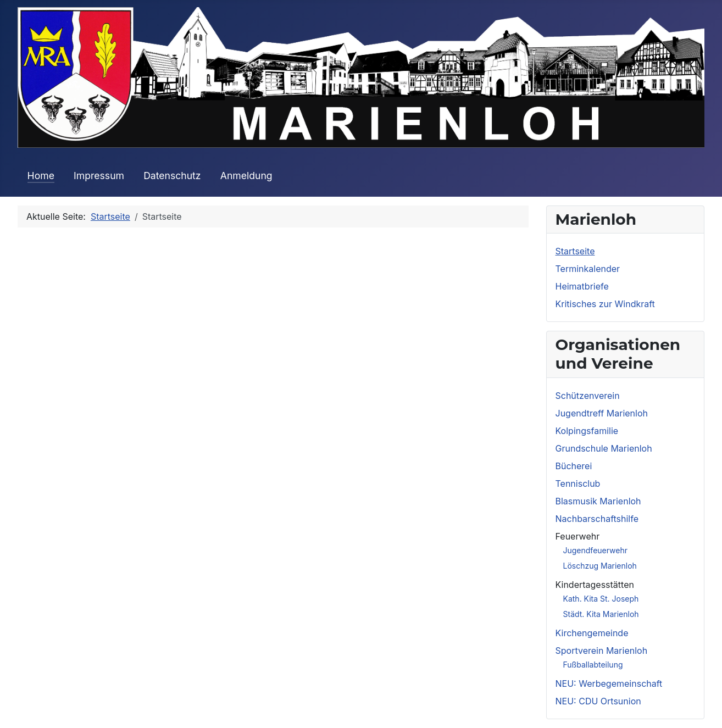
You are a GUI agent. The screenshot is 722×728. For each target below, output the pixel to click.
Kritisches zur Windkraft (605, 304)
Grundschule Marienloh (604, 448)
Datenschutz (172, 176)
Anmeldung (246, 176)
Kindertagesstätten (595, 585)
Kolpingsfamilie (587, 431)
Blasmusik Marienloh (598, 501)
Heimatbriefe (582, 286)
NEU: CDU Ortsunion (598, 701)
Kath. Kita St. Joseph (601, 599)
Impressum (99, 176)
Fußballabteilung (593, 665)
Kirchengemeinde (592, 633)
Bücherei (574, 466)
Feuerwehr (578, 536)
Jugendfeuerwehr (596, 550)
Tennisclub (578, 484)
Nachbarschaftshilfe (597, 519)
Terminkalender (588, 269)
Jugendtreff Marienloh (602, 413)
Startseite (575, 251)
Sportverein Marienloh (602, 651)
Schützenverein (588, 396)
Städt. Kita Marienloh (601, 614)
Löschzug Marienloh (600, 566)
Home (41, 176)
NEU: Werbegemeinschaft (609, 683)
